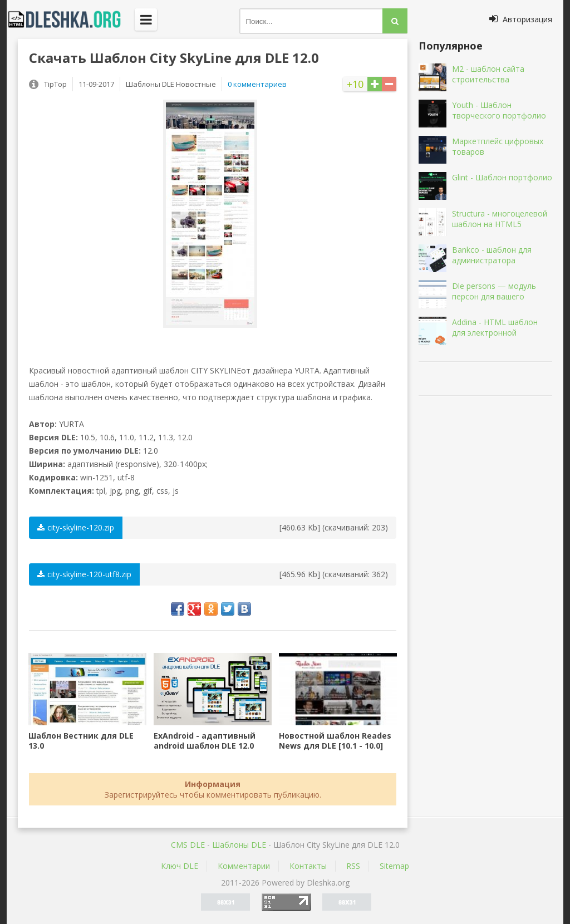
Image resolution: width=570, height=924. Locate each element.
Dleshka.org (71, 19)
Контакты (308, 866)
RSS (353, 866)
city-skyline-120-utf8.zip (84, 574)
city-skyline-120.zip (76, 527)
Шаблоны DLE (239, 845)
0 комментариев (257, 84)
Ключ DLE (180, 866)
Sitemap (394, 866)
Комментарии (244, 866)
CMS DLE (188, 845)
